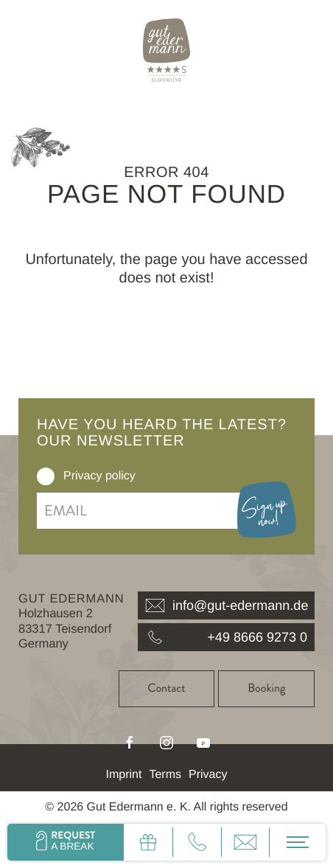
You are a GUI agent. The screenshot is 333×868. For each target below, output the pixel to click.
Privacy (208, 775)
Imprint (124, 775)
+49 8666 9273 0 (226, 637)
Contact (166, 688)
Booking (266, 688)
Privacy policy (99, 476)
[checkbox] (46, 476)
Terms (165, 775)
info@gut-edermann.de (227, 605)
